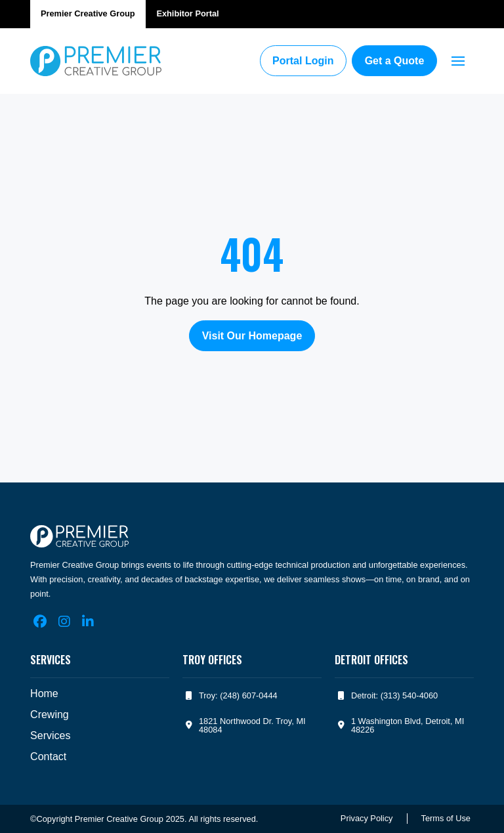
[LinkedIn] (88, 622)
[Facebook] (40, 622)
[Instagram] (64, 622)
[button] (458, 61)
